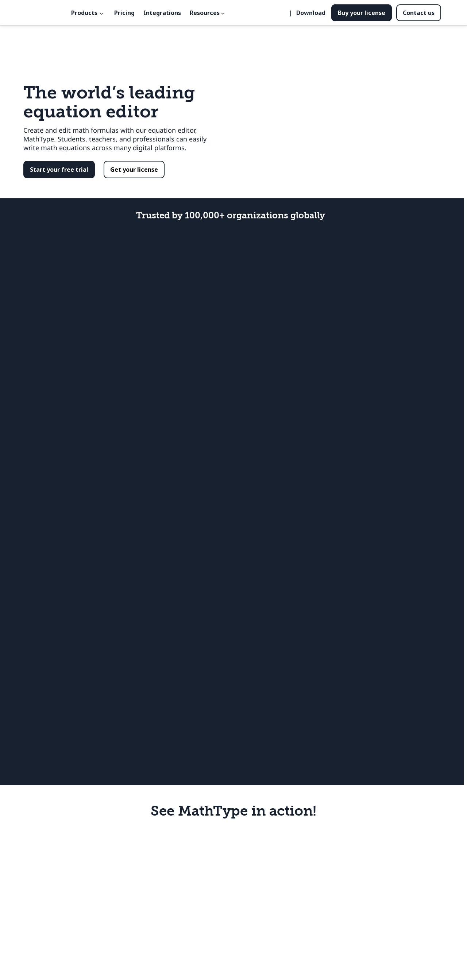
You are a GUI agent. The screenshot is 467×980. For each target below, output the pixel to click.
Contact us (419, 13)
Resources (205, 13)
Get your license (134, 170)
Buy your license (362, 13)
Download (311, 13)
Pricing (124, 13)
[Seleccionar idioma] (284, 13)
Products (84, 13)
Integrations (162, 13)
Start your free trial (59, 170)
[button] (59, 170)
